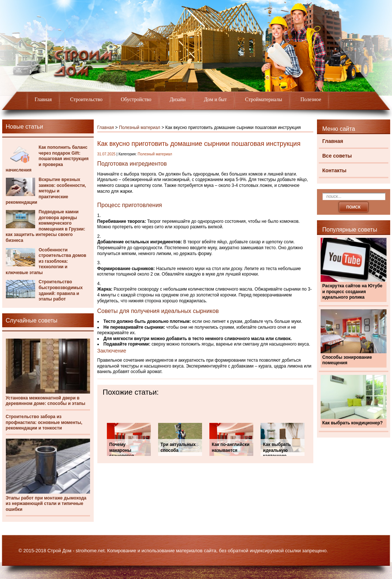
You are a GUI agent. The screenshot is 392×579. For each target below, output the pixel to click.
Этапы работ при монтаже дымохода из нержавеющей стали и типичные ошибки (46, 504)
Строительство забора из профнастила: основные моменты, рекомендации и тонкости (44, 422)
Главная (43, 99)
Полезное (311, 99)
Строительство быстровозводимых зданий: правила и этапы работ (61, 290)
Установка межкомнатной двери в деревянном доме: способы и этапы (46, 401)
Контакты (335, 170)
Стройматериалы (264, 99)
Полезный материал (140, 128)
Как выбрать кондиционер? (353, 423)
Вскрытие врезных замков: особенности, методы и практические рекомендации (46, 191)
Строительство (86, 99)
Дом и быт (215, 99)
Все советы (337, 156)
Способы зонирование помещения (347, 360)
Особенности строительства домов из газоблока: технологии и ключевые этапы (46, 261)
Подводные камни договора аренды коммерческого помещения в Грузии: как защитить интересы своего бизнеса (46, 226)
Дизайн (178, 99)
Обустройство (136, 99)
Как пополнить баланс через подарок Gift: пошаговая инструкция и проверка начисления (47, 159)
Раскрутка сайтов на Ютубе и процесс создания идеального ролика (352, 292)
